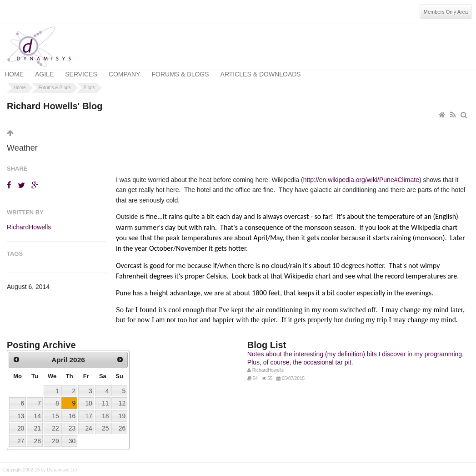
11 (105, 396)
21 (37, 421)
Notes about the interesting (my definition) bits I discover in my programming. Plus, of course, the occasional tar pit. (356, 351)
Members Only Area (446, 12)
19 (122, 409)
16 (72, 409)
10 (88, 396)
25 (105, 421)
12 (122, 396)
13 (21, 409)
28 (37, 434)
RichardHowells (29, 220)
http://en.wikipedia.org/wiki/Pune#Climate (361, 173)
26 (122, 421)
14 (37, 409)
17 (88, 409)
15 (55, 409)
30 (72, 434)
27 (21, 434)
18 (105, 409)
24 (88, 421)
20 (21, 421)
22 (55, 421)
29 (55, 434)
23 (72, 421)
